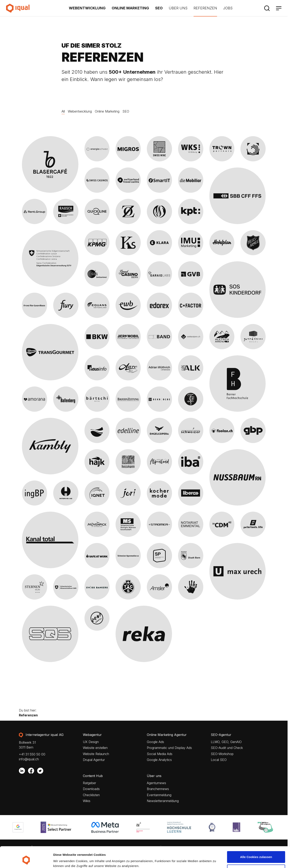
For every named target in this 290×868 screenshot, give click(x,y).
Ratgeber (89, 783)
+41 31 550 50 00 (32, 754)
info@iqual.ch (29, 759)
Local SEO (219, 760)
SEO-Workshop (222, 754)
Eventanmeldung (159, 795)
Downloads (91, 789)
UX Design (91, 742)
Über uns (178, 8)
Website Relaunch (96, 754)
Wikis (87, 801)
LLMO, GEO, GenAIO (226, 742)
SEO (159, 8)
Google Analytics (159, 760)
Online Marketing (130, 8)
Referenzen (205, 8)
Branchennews (158, 789)
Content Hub (93, 776)
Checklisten (91, 795)
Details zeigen (63, 859)
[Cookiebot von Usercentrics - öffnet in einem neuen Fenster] (26, 860)
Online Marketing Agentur (167, 735)
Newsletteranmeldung (163, 801)
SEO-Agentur (221, 735)
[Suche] (267, 8)
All (63, 111)
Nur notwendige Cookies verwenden (256, 855)
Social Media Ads (160, 754)
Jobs (228, 8)
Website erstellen (95, 748)
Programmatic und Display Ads (169, 748)
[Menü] (279, 8)
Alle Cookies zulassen (256, 839)
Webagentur (92, 735)
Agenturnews (156, 783)
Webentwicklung (87, 8)
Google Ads (155, 742)
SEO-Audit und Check (227, 748)
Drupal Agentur (94, 760)
